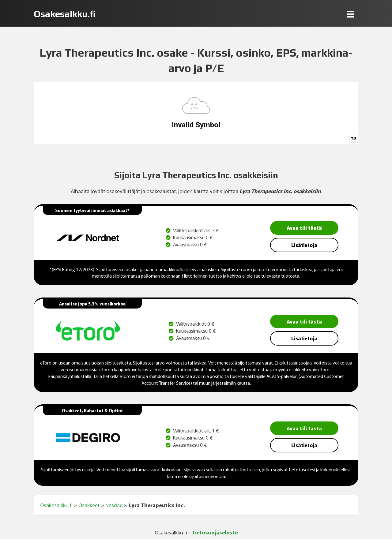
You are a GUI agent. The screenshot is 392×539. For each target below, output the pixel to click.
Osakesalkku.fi (56, 505)
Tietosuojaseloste (215, 532)
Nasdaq (114, 505)
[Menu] (351, 14)
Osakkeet (89, 505)
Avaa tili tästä (304, 228)
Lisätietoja (304, 245)
